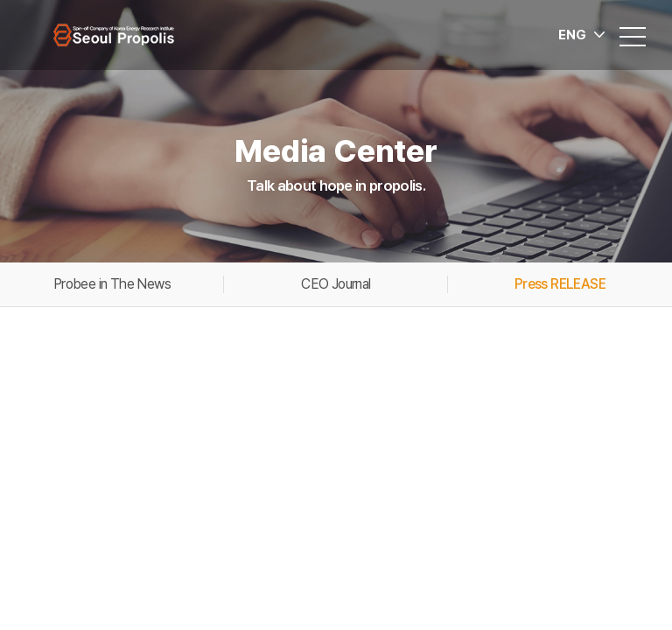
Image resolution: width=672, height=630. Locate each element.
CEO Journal (336, 284)
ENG (572, 35)
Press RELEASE (560, 284)
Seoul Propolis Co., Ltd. (114, 35)
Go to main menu (0, 0)
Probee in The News (112, 284)
